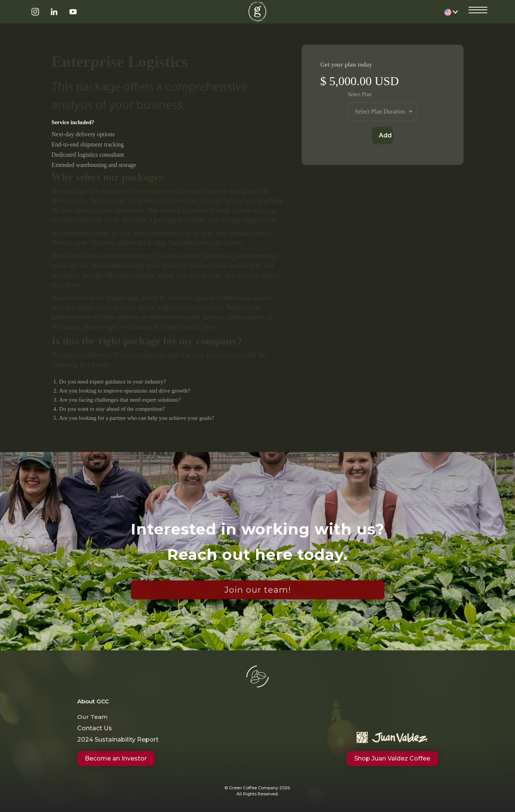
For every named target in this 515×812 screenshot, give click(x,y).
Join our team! (258, 592)
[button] (451, 12)
